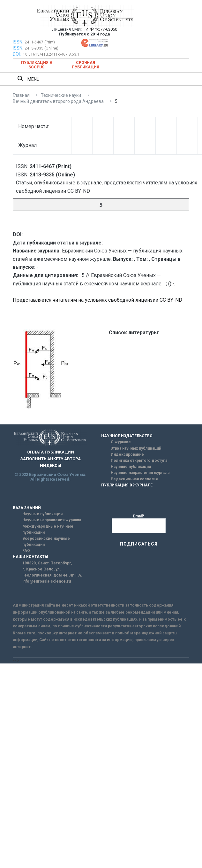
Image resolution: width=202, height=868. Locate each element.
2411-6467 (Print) (40, 42)
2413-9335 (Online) (41, 48)
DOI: (17, 54)
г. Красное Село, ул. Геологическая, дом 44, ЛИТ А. (52, 572)
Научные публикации (131, 467)
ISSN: (18, 42)
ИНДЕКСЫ (51, 465)
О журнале (121, 442)
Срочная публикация (86, 65)
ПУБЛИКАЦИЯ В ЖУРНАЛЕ (127, 485)
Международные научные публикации (48, 529)
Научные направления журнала (140, 473)
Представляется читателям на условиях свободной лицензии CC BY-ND (97, 300)
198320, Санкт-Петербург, (47, 563)
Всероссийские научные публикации (46, 542)
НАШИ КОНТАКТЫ (30, 557)
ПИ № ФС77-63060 (100, 29)
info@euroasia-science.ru (47, 581)
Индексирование (127, 454)
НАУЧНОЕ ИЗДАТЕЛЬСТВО (127, 436)
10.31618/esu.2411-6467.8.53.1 (51, 54)
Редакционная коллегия (134, 479)
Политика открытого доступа (139, 461)
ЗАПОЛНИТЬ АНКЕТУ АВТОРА (50, 459)
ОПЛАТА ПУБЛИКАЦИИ (51, 452)
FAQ (26, 551)
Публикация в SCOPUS (37, 65)
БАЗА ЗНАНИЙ (27, 508)
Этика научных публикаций (136, 448)
